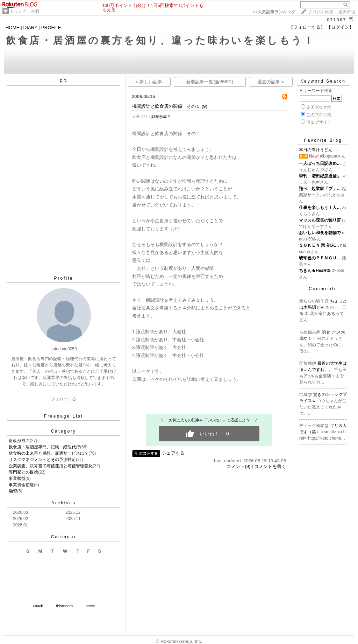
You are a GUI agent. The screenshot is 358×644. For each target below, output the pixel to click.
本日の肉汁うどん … (320, 150)
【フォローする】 (307, 27)
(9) (205, 106)
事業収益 (17, 478)
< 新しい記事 (149, 82)
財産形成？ (19, 441)
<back (38, 606)
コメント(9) (238, 466)
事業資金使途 (21, 485)
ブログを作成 (321, 12)
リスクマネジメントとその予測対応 (42, 460)
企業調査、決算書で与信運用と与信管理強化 (51, 466)
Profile (63, 278)
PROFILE (51, 27)
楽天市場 (347, 12)
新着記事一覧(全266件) (210, 82)
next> (90, 606)
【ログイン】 (340, 27)
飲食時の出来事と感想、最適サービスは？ (49, 453)
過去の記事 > (271, 82)
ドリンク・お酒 (24, 11)
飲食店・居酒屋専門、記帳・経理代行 (44, 447)
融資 (13, 491)
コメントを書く (270, 466)
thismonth (64, 606)
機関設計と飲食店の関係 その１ (166, 106)
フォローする (64, 399)
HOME (13, 27)
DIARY (30, 27)
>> (274, 12)
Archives (64, 503)
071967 (336, 20)
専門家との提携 (23, 472)
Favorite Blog (323, 140)
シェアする (173, 453)
